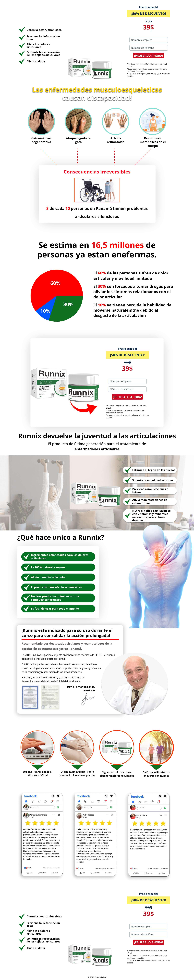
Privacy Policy (100, 977)
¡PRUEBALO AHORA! (149, 56)
